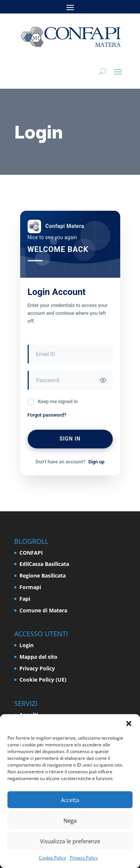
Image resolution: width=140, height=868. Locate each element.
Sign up (96, 462)
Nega (70, 820)
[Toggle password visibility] (103, 380)
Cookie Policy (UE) (43, 680)
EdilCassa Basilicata (44, 564)
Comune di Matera (43, 610)
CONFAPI (31, 553)
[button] (129, 724)
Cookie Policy (52, 858)
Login (27, 645)
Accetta (70, 800)
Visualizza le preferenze (70, 841)
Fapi (25, 599)
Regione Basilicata (43, 575)
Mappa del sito (38, 657)
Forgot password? (47, 415)
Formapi (30, 587)
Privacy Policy (84, 858)
